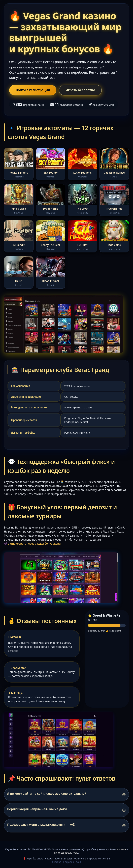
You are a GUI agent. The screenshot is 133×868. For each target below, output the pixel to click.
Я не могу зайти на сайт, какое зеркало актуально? (47, 793)
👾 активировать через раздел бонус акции (32, 544)
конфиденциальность (66, 853)
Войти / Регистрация (33, 90)
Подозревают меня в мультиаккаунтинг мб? (41, 824)
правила (121, 849)
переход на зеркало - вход (66, 862)
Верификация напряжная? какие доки (37, 809)
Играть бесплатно (80, 90)
